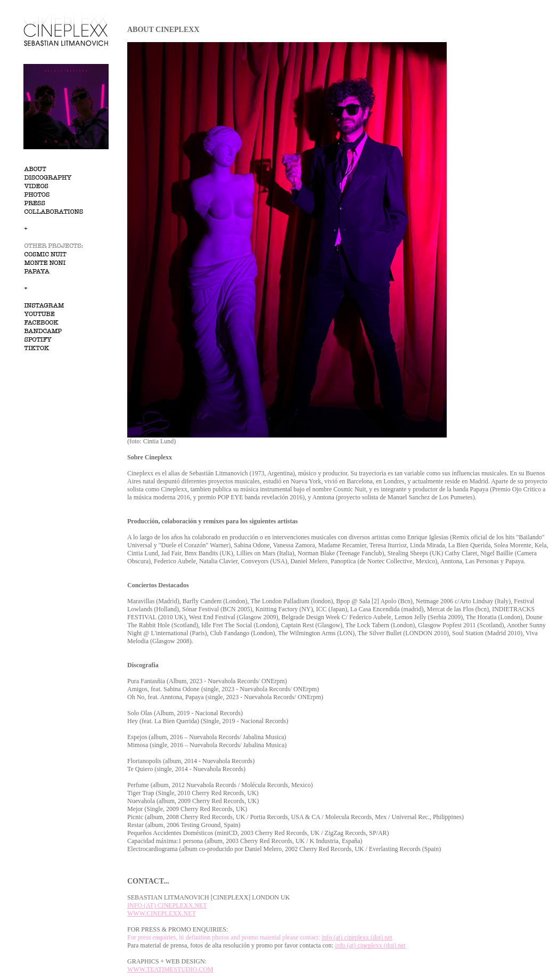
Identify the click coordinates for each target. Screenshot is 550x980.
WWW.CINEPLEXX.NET (162, 913)
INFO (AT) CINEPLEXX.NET (167, 905)
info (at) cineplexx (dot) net (357, 937)
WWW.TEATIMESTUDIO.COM (170, 969)
